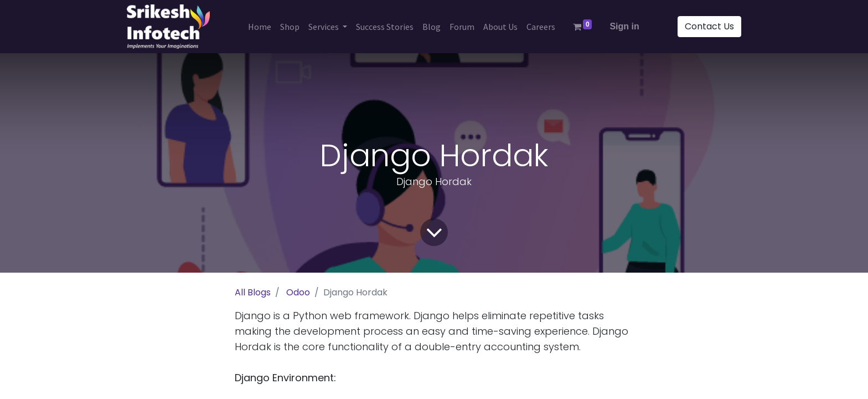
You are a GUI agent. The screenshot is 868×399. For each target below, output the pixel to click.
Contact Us (709, 26)
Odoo (298, 292)
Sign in (624, 26)
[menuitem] (260, 27)
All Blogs (253, 292)
